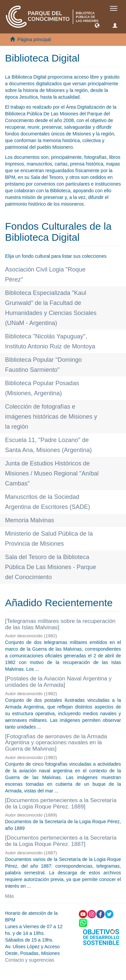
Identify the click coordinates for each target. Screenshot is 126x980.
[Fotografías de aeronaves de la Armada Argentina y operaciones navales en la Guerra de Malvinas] (56, 743)
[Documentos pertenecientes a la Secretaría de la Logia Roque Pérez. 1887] (61, 841)
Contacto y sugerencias (30, 960)
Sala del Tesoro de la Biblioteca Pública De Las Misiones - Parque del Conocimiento (51, 567)
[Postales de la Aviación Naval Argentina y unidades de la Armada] (58, 682)
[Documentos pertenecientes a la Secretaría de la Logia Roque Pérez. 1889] (61, 803)
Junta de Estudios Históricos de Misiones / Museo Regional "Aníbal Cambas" (52, 473)
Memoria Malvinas (30, 520)
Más (9, 896)
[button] (97, 25)
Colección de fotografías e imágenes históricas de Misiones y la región (51, 417)
